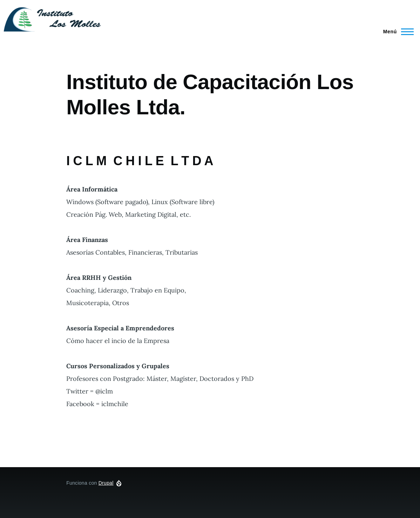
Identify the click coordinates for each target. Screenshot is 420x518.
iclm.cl (123, 19)
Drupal (106, 483)
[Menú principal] (396, 32)
